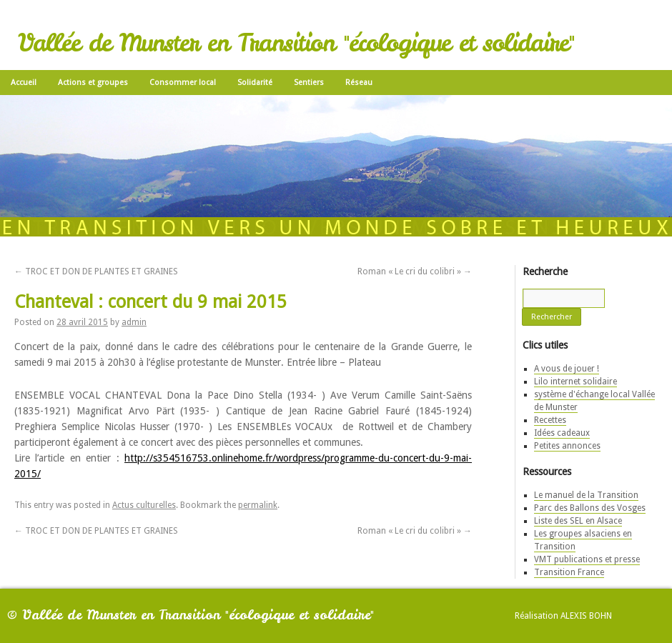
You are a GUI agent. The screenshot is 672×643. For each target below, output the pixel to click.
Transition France (569, 572)
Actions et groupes (93, 83)
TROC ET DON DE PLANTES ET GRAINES (96, 271)
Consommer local (183, 83)
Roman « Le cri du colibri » (415, 271)
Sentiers (309, 83)
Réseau (359, 83)
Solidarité (255, 83)
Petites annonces (567, 446)
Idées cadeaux (562, 433)
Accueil (24, 83)
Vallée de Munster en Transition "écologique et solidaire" (296, 43)
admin (134, 322)
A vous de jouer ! (567, 369)
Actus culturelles (144, 505)
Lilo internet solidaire (575, 382)
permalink (258, 505)
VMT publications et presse (587, 559)
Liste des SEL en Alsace (578, 521)
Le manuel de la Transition (586, 495)
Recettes (550, 420)
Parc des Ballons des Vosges (590, 508)
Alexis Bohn (586, 616)
